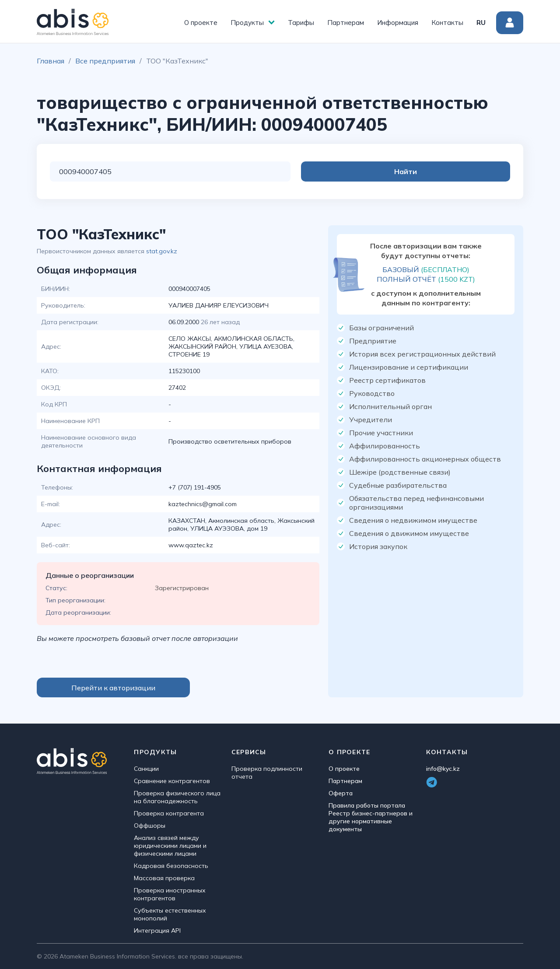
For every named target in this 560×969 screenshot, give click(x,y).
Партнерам (346, 23)
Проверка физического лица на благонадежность (177, 797)
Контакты (447, 23)
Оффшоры (150, 826)
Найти (475, 171)
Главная (51, 61)
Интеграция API (157, 931)
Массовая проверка (164, 878)
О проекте (201, 23)
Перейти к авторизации (113, 688)
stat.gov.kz (162, 251)
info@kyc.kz (443, 769)
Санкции (146, 769)
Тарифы (301, 23)
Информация (398, 23)
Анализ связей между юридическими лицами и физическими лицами (170, 846)
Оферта (341, 793)
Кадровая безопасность (171, 866)
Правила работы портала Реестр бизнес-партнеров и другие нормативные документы (371, 817)
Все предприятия (105, 61)
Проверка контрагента (169, 813)
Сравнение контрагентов (172, 781)
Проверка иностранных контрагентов (170, 894)
